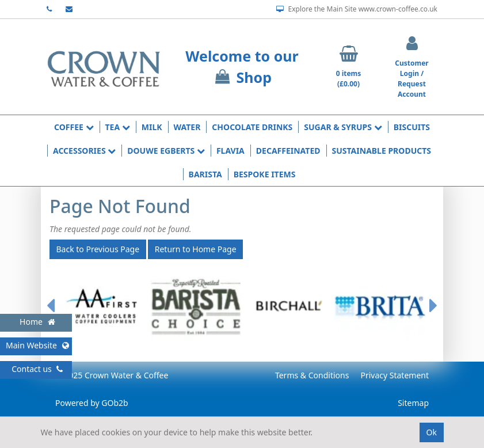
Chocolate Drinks (252, 127)
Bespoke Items (265, 174)
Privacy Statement (395, 375)
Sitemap (413, 403)
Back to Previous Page (98, 249)
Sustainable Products (382, 151)
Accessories (84, 151)
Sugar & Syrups (343, 127)
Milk (152, 127)
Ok (432, 432)
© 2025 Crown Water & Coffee (112, 375)
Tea (118, 127)
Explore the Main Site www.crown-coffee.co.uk (357, 9)
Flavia (230, 151)
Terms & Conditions (312, 375)
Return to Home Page (196, 249)
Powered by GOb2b (92, 403)
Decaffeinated (288, 151)
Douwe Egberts (166, 151)
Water (187, 127)
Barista (205, 174)
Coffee (74, 127)
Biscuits (412, 127)
